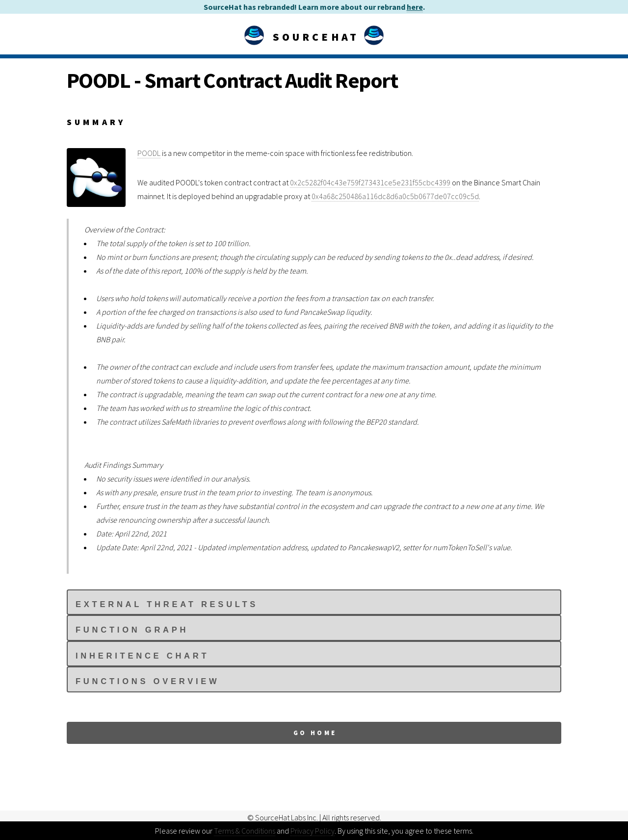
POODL (149, 153)
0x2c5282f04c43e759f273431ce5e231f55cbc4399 (370, 182)
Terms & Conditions (245, 831)
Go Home (315, 733)
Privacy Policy (313, 831)
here (415, 7)
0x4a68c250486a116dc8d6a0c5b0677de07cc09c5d (395, 196)
